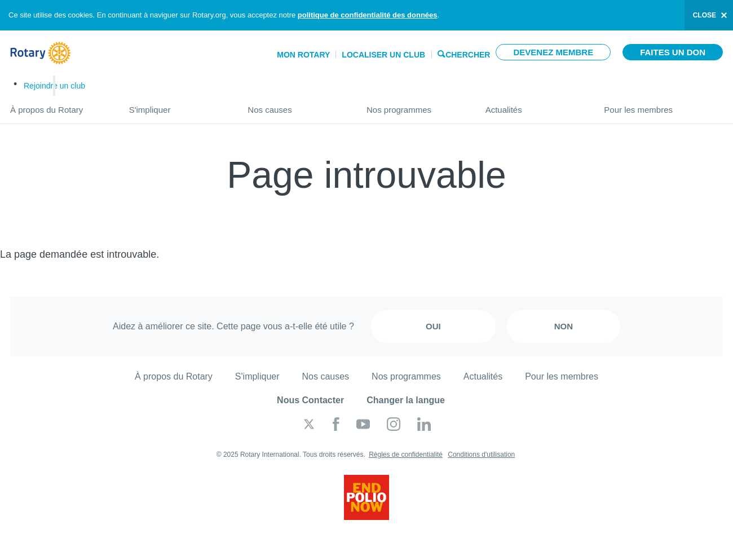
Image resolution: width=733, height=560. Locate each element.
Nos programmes (415, 105)
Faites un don (673, 52)
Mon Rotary (303, 55)
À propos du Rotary (58, 105)
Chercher (468, 54)
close (705, 15)
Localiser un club (383, 55)
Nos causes (296, 105)
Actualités (534, 105)
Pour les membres (663, 105)
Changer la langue (406, 400)
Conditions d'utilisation (481, 455)
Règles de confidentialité (406, 455)
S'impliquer (177, 105)
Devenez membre (553, 52)
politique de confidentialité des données (368, 15)
